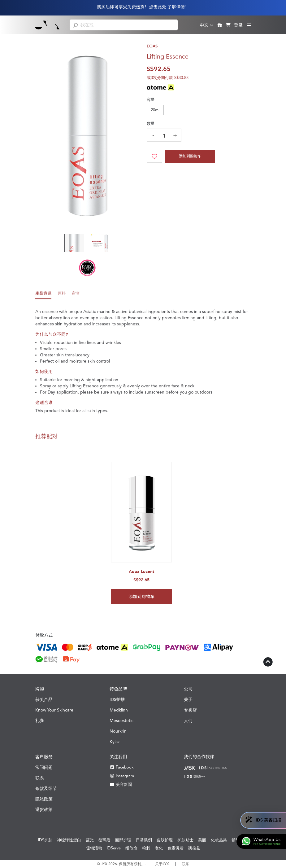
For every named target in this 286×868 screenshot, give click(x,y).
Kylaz (115, 742)
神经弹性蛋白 (69, 840)
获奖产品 (44, 699)
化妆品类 (219, 840)
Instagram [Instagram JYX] (122, 776)
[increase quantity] (175, 135)
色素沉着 (175, 848)
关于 (188, 699)
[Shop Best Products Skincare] (47, 25)
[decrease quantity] (153, 135)
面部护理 (123, 840)
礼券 (40, 720)
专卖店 (190, 710)
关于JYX (162, 864)
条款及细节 (46, 788)
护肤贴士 (185, 840)
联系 (40, 778)
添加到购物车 (190, 156)
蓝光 (90, 840)
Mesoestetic (121, 720)
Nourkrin (118, 731)
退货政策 (44, 809)
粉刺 (146, 848)
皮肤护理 (165, 840)
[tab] (43, 295)
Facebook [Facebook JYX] (122, 767)
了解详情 (176, 7)
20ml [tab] (155, 110)
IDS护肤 (117, 699)
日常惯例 (144, 840)
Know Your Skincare (54, 710)
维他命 (131, 848)
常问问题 (44, 767)
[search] (75, 25)
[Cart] (190, 156)
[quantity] (164, 136)
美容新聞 (121, 784)
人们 (188, 720)
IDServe (114, 848)
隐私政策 (44, 799)
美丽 (202, 840)
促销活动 (94, 848)
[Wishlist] (154, 156)
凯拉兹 (194, 848)
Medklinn (119, 710)
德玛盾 (104, 840)
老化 (159, 848)
